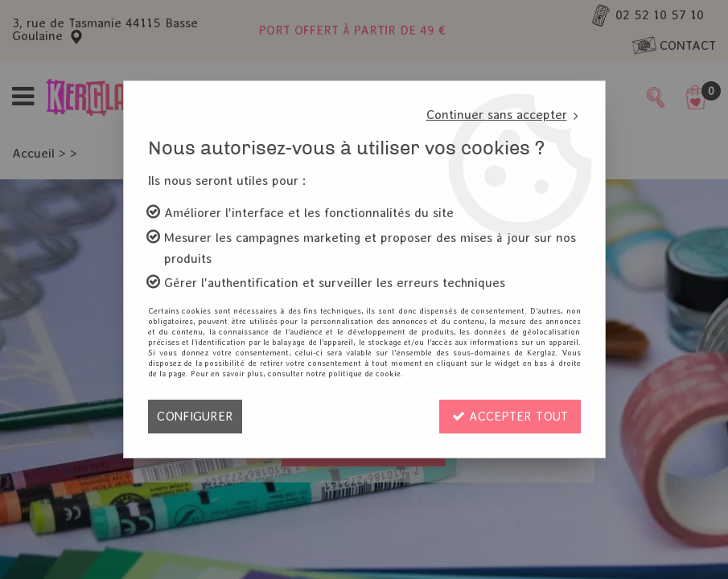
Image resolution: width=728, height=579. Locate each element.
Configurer (195, 416)
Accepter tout (510, 416)
